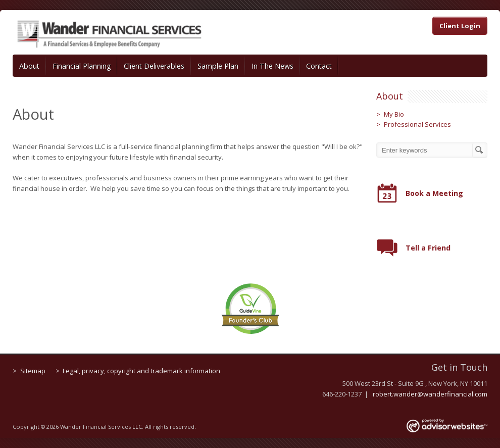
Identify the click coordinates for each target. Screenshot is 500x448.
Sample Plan (218, 66)
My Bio (394, 114)
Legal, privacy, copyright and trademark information (141, 371)
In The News (272, 66)
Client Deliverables (154, 66)
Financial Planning (82, 66)
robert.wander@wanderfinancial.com (430, 394)
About (29, 66)
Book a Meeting (434, 193)
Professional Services (417, 124)
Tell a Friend (428, 248)
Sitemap (33, 371)
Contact (319, 66)
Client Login (460, 26)
